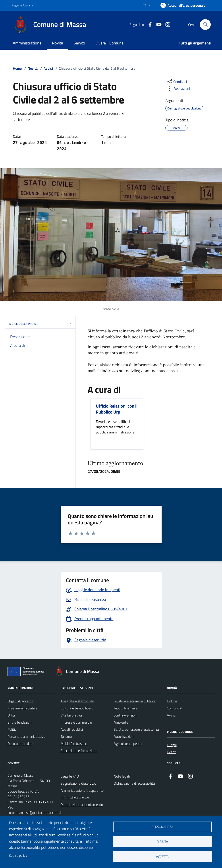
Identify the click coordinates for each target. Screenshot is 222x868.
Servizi (79, 43)
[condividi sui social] (177, 82)
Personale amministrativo (26, 736)
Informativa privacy (75, 797)
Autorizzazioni (124, 736)
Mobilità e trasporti (74, 743)
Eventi (172, 752)
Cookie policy (18, 856)
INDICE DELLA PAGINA (40, 324)
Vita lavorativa (71, 715)
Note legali (122, 776)
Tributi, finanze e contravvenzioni (126, 712)
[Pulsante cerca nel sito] (205, 25)
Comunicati (175, 708)
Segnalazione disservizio (78, 783)
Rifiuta (162, 842)
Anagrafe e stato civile (77, 701)
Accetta (162, 857)
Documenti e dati (20, 743)
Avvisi (48, 68)
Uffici (11, 715)
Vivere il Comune (109, 43)
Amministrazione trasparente (82, 790)
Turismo (66, 736)
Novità (58, 43)
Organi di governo (20, 701)
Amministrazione (27, 43)
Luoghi (172, 745)
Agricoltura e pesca (128, 743)
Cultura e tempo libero (77, 708)
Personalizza (162, 827)
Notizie (172, 701)
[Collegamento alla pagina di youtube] (157, 25)
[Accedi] (183, 5)
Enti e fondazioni (20, 722)
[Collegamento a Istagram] (166, 25)
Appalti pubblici (72, 729)
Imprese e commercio (76, 722)
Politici (12, 729)
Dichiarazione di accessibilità (134, 783)
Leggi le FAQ (70, 776)
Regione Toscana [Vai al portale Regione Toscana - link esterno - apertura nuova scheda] (22, 5)
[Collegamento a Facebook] (148, 25)
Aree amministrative (22, 708)
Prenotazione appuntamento (82, 805)
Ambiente (121, 722)
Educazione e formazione (79, 751)
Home (17, 68)
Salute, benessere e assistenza (136, 729)
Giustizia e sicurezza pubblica (135, 701)
